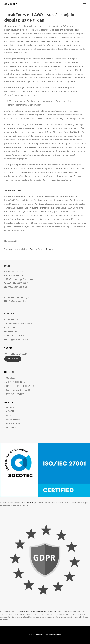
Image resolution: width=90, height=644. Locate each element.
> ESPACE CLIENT (13, 423)
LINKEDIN (23, 354)
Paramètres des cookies (19, 390)
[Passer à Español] (50, 249)
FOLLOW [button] (13, 359)
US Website (10, 331)
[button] (84, 4)
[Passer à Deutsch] (41, 249)
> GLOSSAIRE (11, 427)
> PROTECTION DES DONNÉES (19, 386)
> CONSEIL (10, 411)
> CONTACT (11, 378)
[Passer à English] (33, 249)
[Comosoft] (11, 4)
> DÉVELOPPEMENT (14, 419)
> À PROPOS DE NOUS (15, 382)
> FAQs (8, 415)
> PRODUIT (10, 407)
